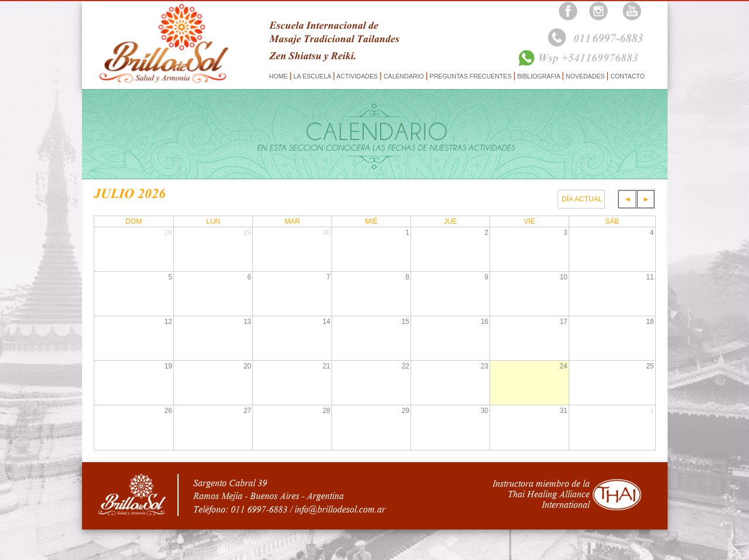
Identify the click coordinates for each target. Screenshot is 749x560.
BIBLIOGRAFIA (538, 76)
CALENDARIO (404, 76)
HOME (280, 76)
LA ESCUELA (312, 76)
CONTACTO (626, 76)
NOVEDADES (585, 76)
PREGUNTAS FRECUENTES (471, 76)
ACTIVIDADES (357, 76)
